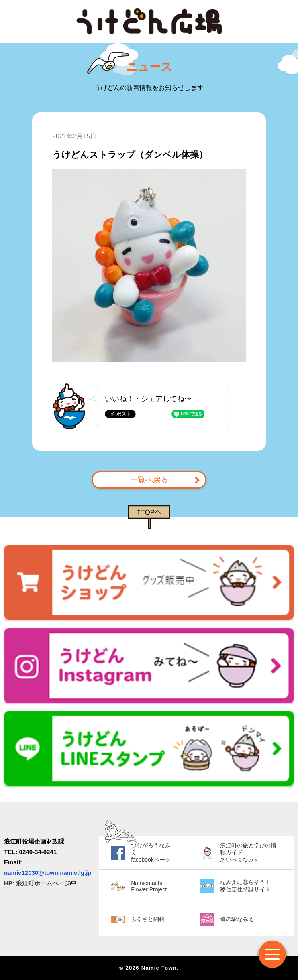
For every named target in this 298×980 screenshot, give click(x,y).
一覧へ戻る (149, 480)
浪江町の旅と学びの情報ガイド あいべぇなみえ (248, 852)
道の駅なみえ (237, 919)
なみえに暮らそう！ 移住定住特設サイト (245, 886)
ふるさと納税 (148, 919)
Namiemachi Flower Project (149, 886)
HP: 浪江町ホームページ (40, 883)
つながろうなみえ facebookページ (151, 852)
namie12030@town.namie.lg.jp (48, 873)
